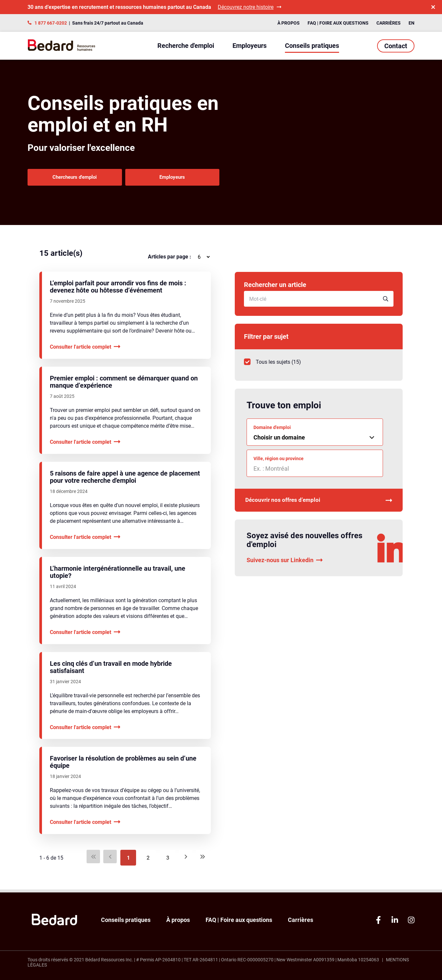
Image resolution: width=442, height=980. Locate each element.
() (272, 365)
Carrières (389, 23)
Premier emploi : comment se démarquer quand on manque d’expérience (124, 385)
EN (412, 23)
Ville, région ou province (279, 461)
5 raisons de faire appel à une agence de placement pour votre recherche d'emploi (125, 480)
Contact (396, 46)
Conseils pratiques (312, 46)
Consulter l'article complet (85, 350)
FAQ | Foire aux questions (338, 23)
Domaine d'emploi (272, 430)
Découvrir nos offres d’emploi (319, 504)
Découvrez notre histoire (250, 7)
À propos (289, 23)
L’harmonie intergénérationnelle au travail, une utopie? (118, 575)
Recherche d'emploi (186, 46)
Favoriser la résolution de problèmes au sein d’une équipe (123, 765)
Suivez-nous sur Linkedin (285, 565)
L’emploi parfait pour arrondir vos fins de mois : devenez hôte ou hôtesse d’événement (118, 290)
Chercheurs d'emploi (74, 179)
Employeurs (250, 46)
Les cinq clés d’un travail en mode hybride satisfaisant (111, 670)
